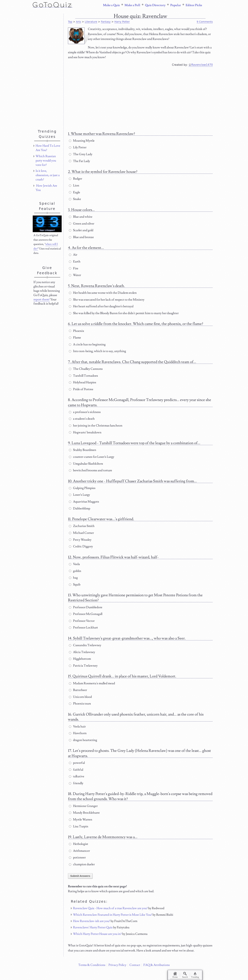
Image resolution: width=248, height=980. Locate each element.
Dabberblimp (80, 509)
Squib (75, 585)
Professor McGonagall (86, 614)
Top (70, 22)
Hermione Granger (83, 806)
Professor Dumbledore (86, 607)
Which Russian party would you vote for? (46, 161)
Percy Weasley (80, 540)
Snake (75, 199)
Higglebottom (80, 659)
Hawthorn (78, 733)
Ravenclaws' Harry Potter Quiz (93, 927)
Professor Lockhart (83, 628)
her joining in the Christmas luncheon (96, 426)
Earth (75, 262)
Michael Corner (81, 533)
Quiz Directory (155, 5)
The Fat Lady (79, 161)
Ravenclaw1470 (202, 65)
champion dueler (82, 864)
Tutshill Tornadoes (83, 376)
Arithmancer (79, 851)
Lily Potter (78, 147)
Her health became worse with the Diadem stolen (103, 293)
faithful (76, 770)
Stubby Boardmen (83, 450)
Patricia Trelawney (83, 666)
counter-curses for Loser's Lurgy (92, 457)
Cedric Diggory (81, 546)
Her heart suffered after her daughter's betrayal (101, 306)
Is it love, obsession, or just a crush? (48, 175)
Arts (78, 22)
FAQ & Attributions (157, 965)
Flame (75, 338)
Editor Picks (194, 5)
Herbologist (79, 844)
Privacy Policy (117, 965)
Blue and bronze (81, 237)
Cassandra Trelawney (85, 645)
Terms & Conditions (92, 965)
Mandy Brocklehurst (84, 813)
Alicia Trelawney (82, 652)
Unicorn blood (80, 697)
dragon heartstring (83, 740)
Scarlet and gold (81, 230)
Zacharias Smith (82, 526)
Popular (176, 5)
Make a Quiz (111, 5)
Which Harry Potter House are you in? (97, 934)
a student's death (82, 419)
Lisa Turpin (79, 826)
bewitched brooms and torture (90, 470)
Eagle (74, 192)
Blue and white (81, 217)
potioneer (77, 858)
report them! (42, 300)
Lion (74, 186)
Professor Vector (82, 621)
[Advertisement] (140, 98)
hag (73, 578)
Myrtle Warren (81, 820)
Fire (74, 268)
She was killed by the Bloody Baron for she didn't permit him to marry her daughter (124, 313)
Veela (74, 564)
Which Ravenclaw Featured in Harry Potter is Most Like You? (113, 915)
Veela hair (77, 727)
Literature (91, 22)
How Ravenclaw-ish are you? (92, 921)
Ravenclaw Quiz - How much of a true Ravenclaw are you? (110, 908)
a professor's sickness (85, 412)
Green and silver (82, 224)
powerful (77, 763)
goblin (75, 571)
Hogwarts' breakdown (85, 432)
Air (73, 255)
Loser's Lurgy (79, 495)
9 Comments (205, 22)
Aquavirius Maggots (84, 502)
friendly (76, 783)
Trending (197, 975)
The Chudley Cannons (86, 369)
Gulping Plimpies (82, 488)
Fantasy (106, 22)
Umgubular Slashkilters (86, 464)
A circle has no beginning (87, 344)
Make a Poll (132, 5)
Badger (75, 179)
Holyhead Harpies (83, 382)
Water (75, 275)
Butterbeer (78, 690)
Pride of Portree (81, 389)
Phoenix (76, 331)
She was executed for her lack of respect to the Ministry (107, 300)
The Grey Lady (81, 154)
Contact (135, 965)
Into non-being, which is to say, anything (97, 351)
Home (176, 975)
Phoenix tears (80, 704)
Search (186, 975)
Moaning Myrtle (82, 141)
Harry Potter (122, 22)
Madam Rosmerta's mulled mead (92, 683)
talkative (77, 776)
